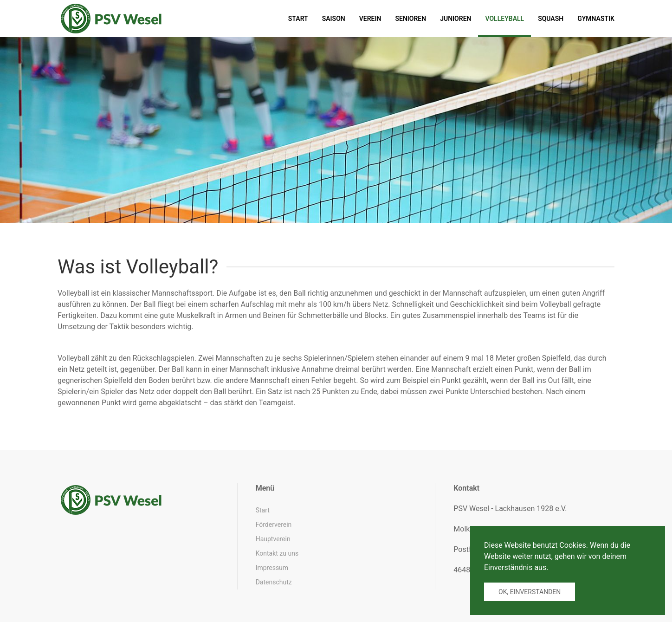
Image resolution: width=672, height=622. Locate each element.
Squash (551, 19)
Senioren (410, 19)
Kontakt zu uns (277, 553)
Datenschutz (274, 582)
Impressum (272, 568)
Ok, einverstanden (530, 592)
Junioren (456, 19)
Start (298, 19)
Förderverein (274, 525)
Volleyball (504, 19)
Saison (334, 19)
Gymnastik (596, 19)
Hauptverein (273, 539)
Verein (370, 19)
